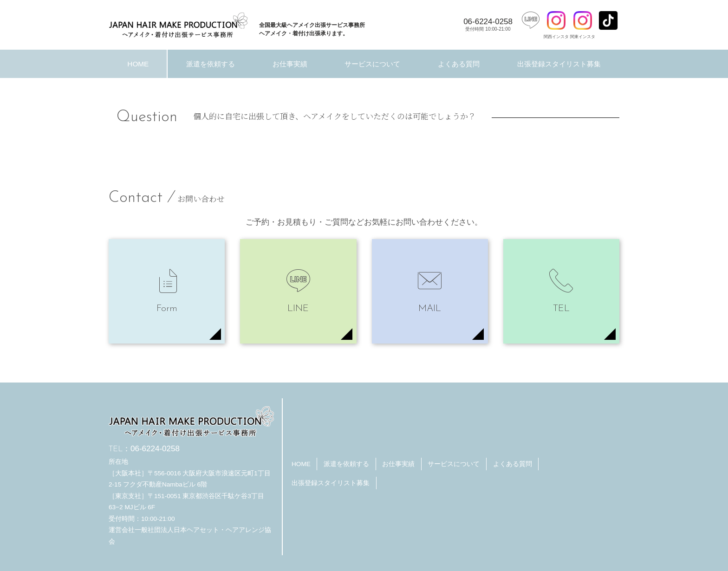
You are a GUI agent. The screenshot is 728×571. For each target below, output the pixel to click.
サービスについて (372, 64)
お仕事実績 (290, 64)
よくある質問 (459, 64)
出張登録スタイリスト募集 (559, 64)
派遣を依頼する (211, 64)
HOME (138, 64)
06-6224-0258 (488, 25)
